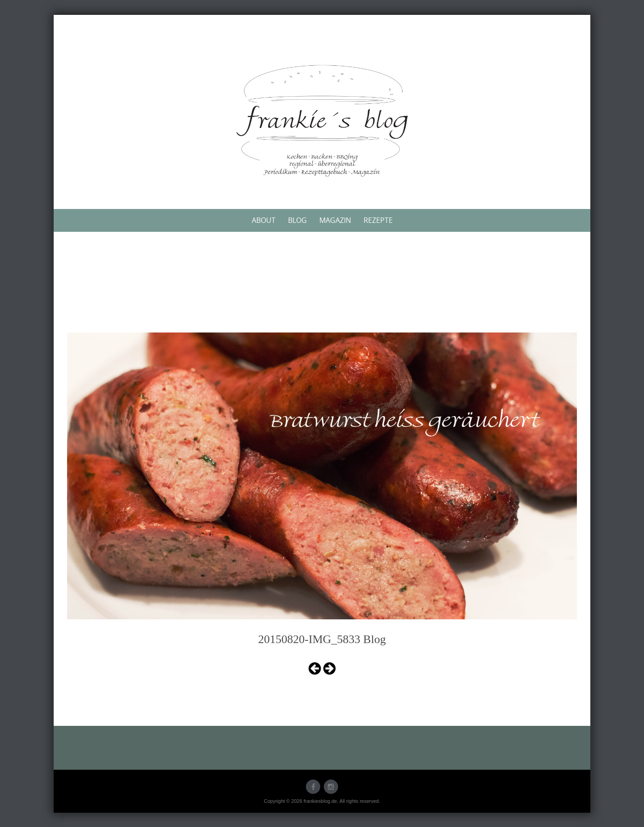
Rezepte (378, 220)
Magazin (335, 220)
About (264, 220)
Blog (297, 220)
